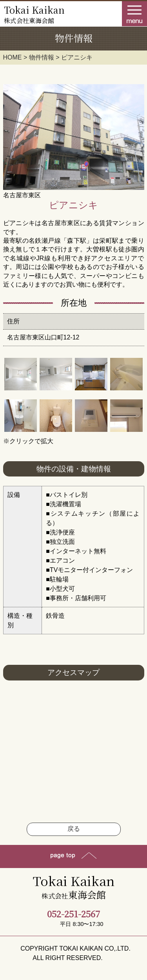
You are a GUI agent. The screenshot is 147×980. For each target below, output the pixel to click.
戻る (74, 829)
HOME (13, 57)
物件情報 (42, 57)
